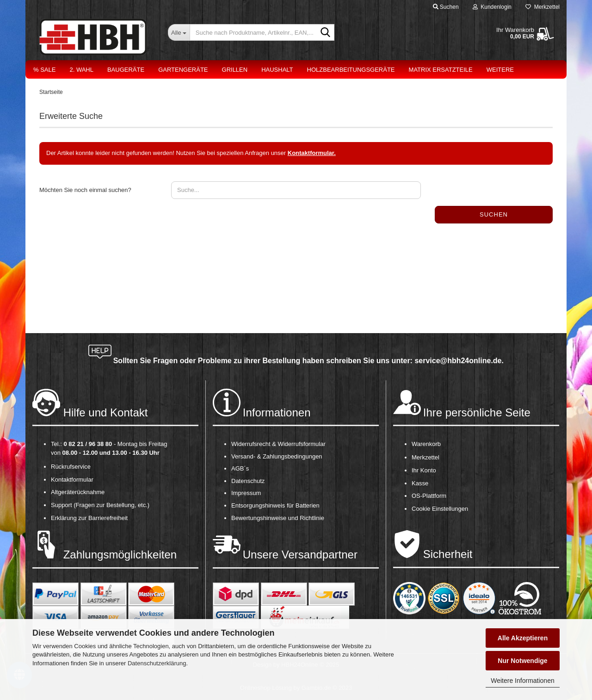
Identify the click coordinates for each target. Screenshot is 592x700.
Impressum (246, 493)
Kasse (420, 483)
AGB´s (240, 468)
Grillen (235, 70)
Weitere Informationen (522, 681)
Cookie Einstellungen (440, 509)
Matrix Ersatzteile (441, 70)
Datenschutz (248, 481)
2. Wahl (81, 70)
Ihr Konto (424, 470)
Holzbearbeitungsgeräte (351, 70)
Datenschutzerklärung (157, 663)
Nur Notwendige (522, 661)
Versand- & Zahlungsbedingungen (277, 456)
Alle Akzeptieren (523, 638)
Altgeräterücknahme (78, 492)
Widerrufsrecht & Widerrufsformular (278, 444)
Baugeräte (126, 70)
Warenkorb (426, 444)
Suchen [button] (446, 7)
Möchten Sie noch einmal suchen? (85, 190)
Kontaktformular (72, 480)
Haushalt (277, 70)
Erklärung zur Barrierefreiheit (89, 518)
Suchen (494, 214)
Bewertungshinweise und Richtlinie (278, 518)
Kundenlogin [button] (492, 7)
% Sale (44, 70)
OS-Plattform (429, 496)
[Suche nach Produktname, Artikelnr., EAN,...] (179, 32)
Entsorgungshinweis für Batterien (275, 505)
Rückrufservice (71, 467)
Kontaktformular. (312, 153)
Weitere (500, 70)
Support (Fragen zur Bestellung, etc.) (100, 505)
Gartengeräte (183, 70)
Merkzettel (543, 7)
